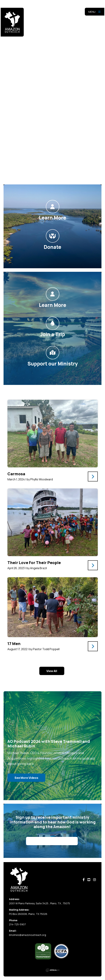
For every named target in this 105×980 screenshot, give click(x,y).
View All (52, 671)
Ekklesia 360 (53, 970)
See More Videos (26, 778)
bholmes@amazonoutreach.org (28, 935)
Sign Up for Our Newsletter (52, 841)
